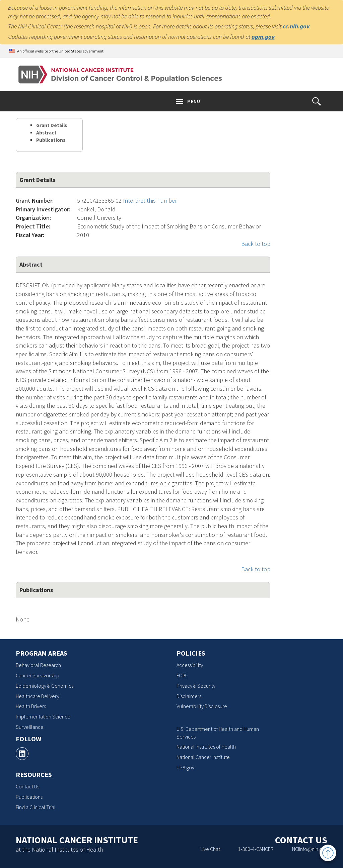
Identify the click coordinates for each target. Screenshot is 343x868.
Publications (51, 140)
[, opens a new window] (22, 754)
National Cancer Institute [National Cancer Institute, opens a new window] (203, 757)
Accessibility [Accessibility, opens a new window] (190, 665)
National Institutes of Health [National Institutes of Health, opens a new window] (206, 747)
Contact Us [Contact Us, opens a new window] (27, 786)
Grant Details (52, 125)
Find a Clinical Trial (36, 807)
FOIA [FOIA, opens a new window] (181, 675)
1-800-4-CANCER (256, 849)
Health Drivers (31, 706)
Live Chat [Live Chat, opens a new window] (210, 849)
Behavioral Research (38, 665)
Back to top (256, 244)
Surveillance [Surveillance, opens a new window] (30, 727)
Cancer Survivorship (38, 675)
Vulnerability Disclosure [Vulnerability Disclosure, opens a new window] (202, 706)
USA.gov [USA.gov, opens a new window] (185, 767)
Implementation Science (43, 716)
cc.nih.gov (296, 26)
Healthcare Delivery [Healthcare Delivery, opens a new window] (38, 696)
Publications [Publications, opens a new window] (29, 797)
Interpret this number (150, 201)
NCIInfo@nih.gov (310, 849)
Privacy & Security (196, 686)
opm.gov (263, 37)
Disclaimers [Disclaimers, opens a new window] (189, 696)
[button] (317, 101)
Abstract (46, 133)
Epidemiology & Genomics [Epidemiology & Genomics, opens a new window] (45, 686)
